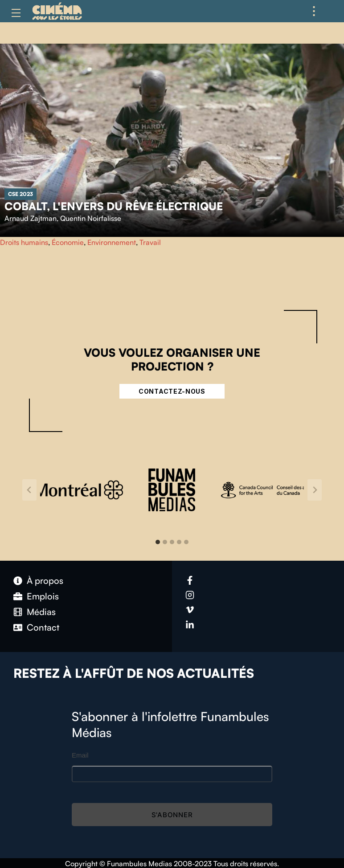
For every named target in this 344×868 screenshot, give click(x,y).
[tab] (158, 542)
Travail (150, 242)
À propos (45, 581)
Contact (43, 627)
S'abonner (172, 815)
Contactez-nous (172, 391)
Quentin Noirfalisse (91, 218)
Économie (68, 242)
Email (80, 755)
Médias (41, 612)
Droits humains (24, 242)
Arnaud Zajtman (31, 218)
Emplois (43, 596)
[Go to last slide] (29, 490)
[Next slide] (315, 490)
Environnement (112, 242)
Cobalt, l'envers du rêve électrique (114, 206)
